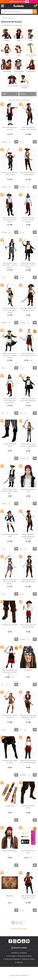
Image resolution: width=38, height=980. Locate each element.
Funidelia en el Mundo (19, 953)
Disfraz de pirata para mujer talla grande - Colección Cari (28, 717)
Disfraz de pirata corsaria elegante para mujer (28, 897)
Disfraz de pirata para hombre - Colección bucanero (28, 220)
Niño (31, 40)
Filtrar (4, 94)
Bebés (19, 55)
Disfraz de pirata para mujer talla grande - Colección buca (10, 672)
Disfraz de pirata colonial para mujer (10, 716)
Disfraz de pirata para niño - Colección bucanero (28, 626)
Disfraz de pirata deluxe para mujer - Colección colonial (10, 355)
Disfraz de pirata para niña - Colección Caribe (28, 174)
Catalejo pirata (10, 806)
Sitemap (20, 962)
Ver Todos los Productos (25, 87)
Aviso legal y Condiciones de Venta (20, 956)
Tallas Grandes (7, 71)
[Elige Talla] (6, 142)
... (1, 18)
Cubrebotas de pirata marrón (28, 807)
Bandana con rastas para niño (28, 490)
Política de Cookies (28, 959)
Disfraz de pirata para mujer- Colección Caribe (28, 581)
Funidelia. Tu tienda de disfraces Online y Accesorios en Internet (19, 6)
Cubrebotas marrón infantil (10, 625)
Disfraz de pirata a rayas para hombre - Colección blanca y (10, 265)
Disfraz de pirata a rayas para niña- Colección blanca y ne (28, 446)
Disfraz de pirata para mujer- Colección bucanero (28, 354)
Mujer (19, 40)
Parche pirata (28, 670)
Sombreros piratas (13, 86)
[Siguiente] (25, 923)
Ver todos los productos (19, 928)
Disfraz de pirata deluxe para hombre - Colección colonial (28, 265)
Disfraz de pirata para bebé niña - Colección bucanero (28, 762)
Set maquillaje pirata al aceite (28, 852)
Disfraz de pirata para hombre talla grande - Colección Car (28, 536)
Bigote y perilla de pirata (10, 851)
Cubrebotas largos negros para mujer (10, 762)
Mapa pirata (10, 896)
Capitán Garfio (31, 71)
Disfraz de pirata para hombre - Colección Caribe (28, 128)
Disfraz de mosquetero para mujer (10, 535)
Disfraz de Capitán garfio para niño (10, 128)
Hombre (7, 40)
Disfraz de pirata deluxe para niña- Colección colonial (10, 310)
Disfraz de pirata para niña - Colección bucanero (28, 309)
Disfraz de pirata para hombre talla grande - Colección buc (10, 401)
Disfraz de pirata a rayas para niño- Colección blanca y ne (10, 491)
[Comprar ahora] (16, 142)
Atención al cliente (19, 948)
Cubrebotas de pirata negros (10, 445)
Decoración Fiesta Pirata (31, 56)
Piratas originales (19, 71)
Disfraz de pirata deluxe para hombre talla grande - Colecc (28, 401)
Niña (7, 55)
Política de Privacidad (12, 959)
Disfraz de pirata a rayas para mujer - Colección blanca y (10, 582)
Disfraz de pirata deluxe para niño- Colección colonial (10, 220)
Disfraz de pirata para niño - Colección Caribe (10, 174)
